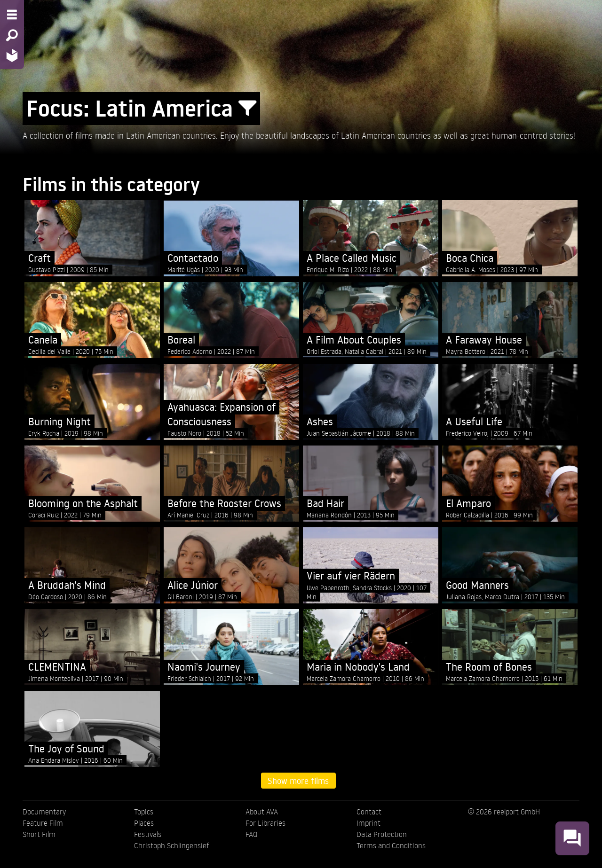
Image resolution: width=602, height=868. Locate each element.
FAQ (251, 834)
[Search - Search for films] (12, 35)
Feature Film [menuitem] (43, 823)
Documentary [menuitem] (44, 812)
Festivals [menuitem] (148, 834)
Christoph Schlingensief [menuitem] (172, 845)
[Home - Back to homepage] (12, 55)
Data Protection (382, 834)
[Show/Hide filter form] (247, 109)
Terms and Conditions (391, 845)
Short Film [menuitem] (39, 834)
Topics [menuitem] (144, 812)
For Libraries (265, 823)
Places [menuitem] (144, 823)
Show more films (298, 781)
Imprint (368, 823)
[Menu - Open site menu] (12, 15)
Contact (369, 812)
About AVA (262, 812)
